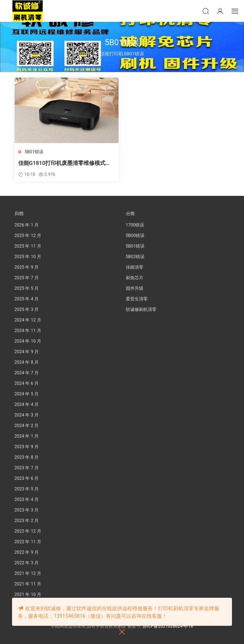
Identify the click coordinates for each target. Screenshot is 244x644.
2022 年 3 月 (27, 563)
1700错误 (135, 225)
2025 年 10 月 (28, 257)
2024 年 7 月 (27, 373)
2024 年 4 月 (27, 404)
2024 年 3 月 (27, 415)
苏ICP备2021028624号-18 (168, 626)
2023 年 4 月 (27, 499)
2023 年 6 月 (27, 478)
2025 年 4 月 (27, 299)
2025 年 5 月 (27, 288)
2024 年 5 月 (27, 394)
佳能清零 (135, 267)
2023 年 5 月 (27, 489)
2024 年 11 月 (28, 331)
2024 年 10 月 (28, 341)
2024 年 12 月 (28, 320)
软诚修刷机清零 (141, 309)
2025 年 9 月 (27, 267)
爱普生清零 (137, 299)
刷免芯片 (135, 278)
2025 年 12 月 (28, 236)
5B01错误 (34, 152)
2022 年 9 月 (27, 552)
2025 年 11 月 (28, 246)
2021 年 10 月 (28, 594)
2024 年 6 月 (27, 383)
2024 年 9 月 (27, 352)
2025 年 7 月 (27, 278)
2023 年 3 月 (27, 510)
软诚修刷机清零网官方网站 (27, 11)
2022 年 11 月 (28, 542)
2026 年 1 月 (27, 225)
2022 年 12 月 (28, 531)
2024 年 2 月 (27, 426)
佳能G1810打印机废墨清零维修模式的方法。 (65, 163)
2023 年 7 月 (27, 468)
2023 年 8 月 (27, 457)
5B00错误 (135, 236)
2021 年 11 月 (28, 584)
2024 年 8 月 (27, 362)
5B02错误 (135, 257)
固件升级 (135, 288)
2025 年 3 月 (27, 309)
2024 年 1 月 (27, 436)
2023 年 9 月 (27, 447)
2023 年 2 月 (27, 521)
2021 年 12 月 (28, 573)
